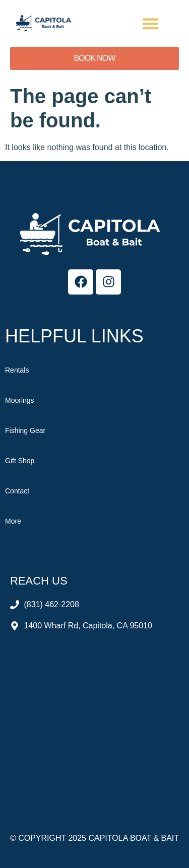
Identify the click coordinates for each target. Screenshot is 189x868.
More (13, 521)
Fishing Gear (25, 430)
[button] (151, 23)
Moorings (20, 400)
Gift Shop (20, 461)
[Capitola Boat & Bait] (94, 718)
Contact (17, 491)
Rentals (17, 370)
